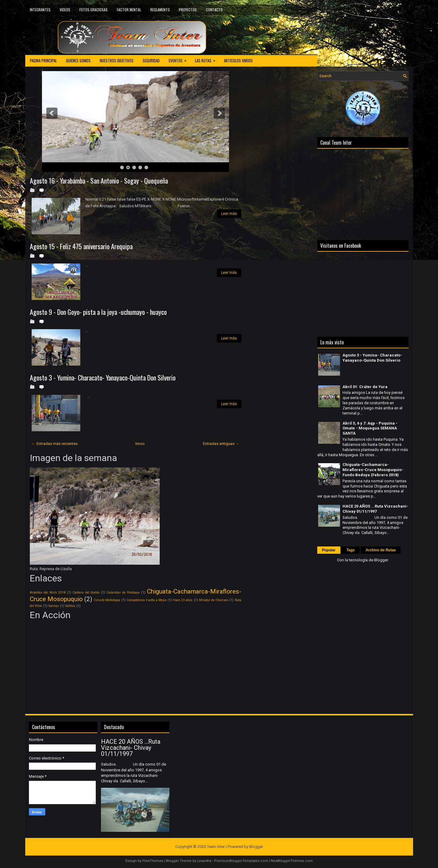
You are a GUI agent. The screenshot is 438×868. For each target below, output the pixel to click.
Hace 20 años (183, 600)
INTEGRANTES (40, 10)
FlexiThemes (153, 861)
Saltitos (70, 606)
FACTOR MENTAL (129, 10)
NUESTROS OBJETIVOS (117, 60)
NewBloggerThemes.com (292, 861)
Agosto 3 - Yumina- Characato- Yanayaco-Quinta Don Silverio (103, 377)
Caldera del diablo (86, 592)
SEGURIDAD (151, 60)
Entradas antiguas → (221, 444)
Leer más (229, 214)
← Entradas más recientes (55, 444)
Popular (329, 550)
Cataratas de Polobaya (123, 592)
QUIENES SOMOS (78, 60)
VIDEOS (65, 10)
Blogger (381, 560)
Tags (351, 550)
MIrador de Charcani (214, 600)
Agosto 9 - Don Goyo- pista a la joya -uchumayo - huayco (98, 312)
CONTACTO (214, 10)
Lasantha (204, 861)
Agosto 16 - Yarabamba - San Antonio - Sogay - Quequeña (99, 181)
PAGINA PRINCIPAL (43, 60)
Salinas (54, 606)
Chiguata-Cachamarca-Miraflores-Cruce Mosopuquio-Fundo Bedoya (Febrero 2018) (373, 470)
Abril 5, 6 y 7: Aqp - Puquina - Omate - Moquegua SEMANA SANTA (370, 428)
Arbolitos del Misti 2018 (48, 592)
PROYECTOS (188, 10)
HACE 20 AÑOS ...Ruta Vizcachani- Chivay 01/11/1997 (375, 509)
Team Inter (216, 847)
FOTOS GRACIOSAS (94, 10)
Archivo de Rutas (381, 550)
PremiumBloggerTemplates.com (241, 861)
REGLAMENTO (160, 10)
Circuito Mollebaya (107, 600)
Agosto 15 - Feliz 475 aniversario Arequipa (81, 246)
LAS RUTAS (207, 59)
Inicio (140, 444)
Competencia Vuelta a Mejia (147, 600)
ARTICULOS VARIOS (238, 60)
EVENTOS (180, 59)
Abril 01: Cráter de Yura (365, 387)
